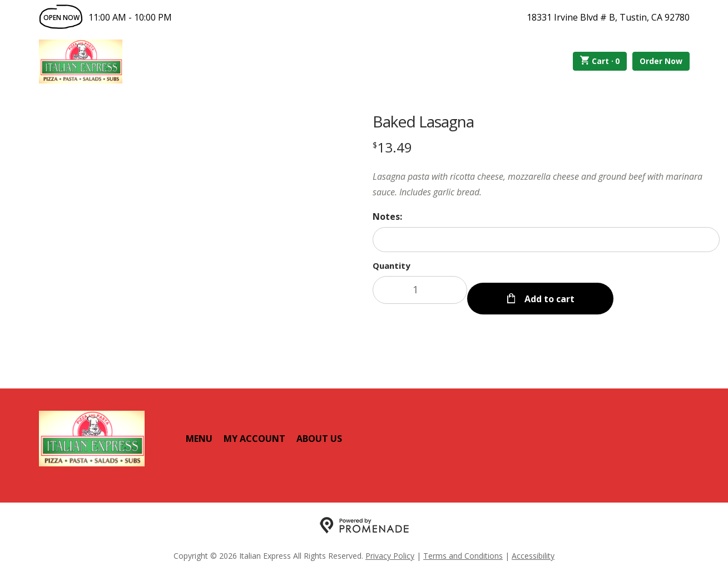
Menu (199, 430)
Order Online (185, 61)
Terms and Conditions (463, 547)
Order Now (661, 61)
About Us (319, 430)
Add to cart (548, 290)
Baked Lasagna (423, 121)
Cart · (600, 61)
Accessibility (533, 547)
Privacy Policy (390, 547)
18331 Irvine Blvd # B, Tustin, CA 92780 (608, 17)
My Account (254, 430)
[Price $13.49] (392, 147)
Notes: (387, 216)
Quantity (392, 265)
